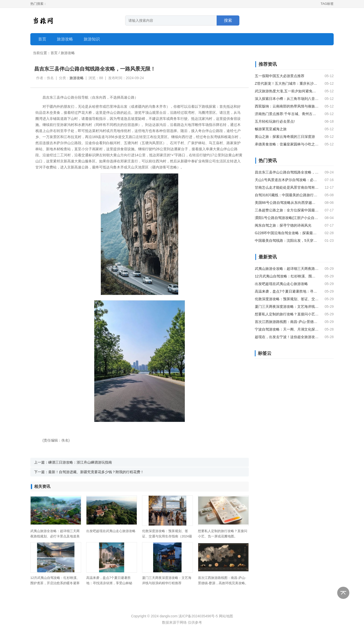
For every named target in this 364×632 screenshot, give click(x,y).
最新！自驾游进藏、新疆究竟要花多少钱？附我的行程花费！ (96, 472)
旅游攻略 (68, 53)
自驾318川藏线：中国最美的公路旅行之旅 (287, 195)
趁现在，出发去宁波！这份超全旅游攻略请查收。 (287, 337)
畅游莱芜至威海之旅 (271, 129)
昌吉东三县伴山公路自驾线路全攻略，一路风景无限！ (287, 172)
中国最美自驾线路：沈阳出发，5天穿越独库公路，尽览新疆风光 (287, 241)
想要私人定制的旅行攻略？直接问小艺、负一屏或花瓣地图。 (287, 314)
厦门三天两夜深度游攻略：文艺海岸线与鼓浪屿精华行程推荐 (287, 307)
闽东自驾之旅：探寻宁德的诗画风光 (283, 225)
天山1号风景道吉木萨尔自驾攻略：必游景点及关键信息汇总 (287, 180)
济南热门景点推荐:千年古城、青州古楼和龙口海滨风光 (287, 114)
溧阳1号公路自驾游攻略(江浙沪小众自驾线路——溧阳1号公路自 (287, 218)
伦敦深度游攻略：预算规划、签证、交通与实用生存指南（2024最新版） (167, 536)
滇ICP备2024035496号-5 (198, 616)
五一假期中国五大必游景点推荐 (280, 76)
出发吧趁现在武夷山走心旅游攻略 (111, 531)
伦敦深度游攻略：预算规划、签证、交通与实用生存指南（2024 (287, 299)
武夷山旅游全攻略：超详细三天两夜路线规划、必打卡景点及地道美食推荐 (55, 536)
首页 (42, 39)
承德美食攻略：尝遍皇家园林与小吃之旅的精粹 (287, 144)
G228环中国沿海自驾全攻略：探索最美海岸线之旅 (287, 233)
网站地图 (226, 616)
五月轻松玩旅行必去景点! (275, 121)
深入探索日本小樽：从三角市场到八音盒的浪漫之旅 (287, 99)
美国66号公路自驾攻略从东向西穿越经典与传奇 (287, 203)
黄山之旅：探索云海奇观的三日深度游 (285, 137)
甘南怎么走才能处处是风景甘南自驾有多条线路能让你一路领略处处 (287, 187)
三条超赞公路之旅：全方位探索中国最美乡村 (287, 210)
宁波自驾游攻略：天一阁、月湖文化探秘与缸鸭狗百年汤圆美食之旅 (287, 329)
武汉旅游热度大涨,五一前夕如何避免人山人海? (287, 91)
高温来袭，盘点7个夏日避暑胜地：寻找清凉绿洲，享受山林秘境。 (109, 583)
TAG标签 (327, 4)
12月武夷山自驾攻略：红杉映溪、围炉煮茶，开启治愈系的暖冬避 (287, 276)
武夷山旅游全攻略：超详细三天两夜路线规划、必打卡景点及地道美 (287, 269)
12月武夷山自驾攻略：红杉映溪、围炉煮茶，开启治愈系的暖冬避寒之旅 (55, 583)
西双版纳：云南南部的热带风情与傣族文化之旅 (287, 106)
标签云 (265, 353)
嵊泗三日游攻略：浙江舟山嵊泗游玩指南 (80, 462)
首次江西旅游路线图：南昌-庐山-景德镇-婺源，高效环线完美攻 (287, 322)
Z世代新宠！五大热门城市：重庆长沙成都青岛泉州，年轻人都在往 (287, 83)
